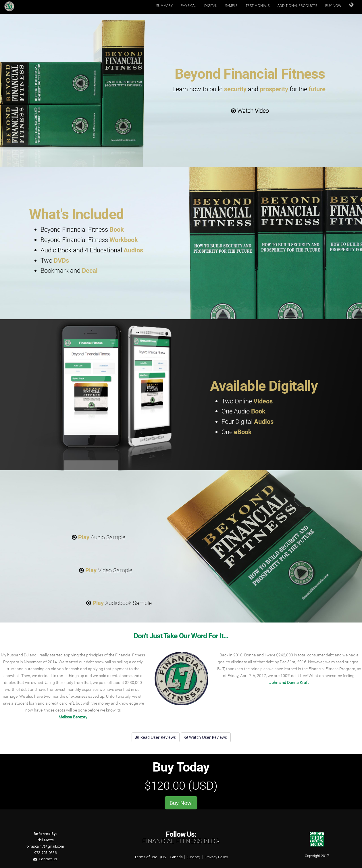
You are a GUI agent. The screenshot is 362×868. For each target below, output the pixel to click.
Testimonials (258, 6)
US (164, 857)
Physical (188, 6)
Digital (211, 6)
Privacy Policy (217, 857)
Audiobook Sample (119, 603)
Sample (231, 6)
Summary (164, 6)
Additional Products (297, 6)
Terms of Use (146, 857)
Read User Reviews (156, 737)
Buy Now (333, 6)
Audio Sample (99, 537)
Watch (250, 111)
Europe (193, 857)
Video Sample (106, 570)
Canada (176, 857)
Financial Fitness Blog (181, 841)
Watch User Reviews (206, 737)
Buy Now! (181, 803)
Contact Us (45, 859)
